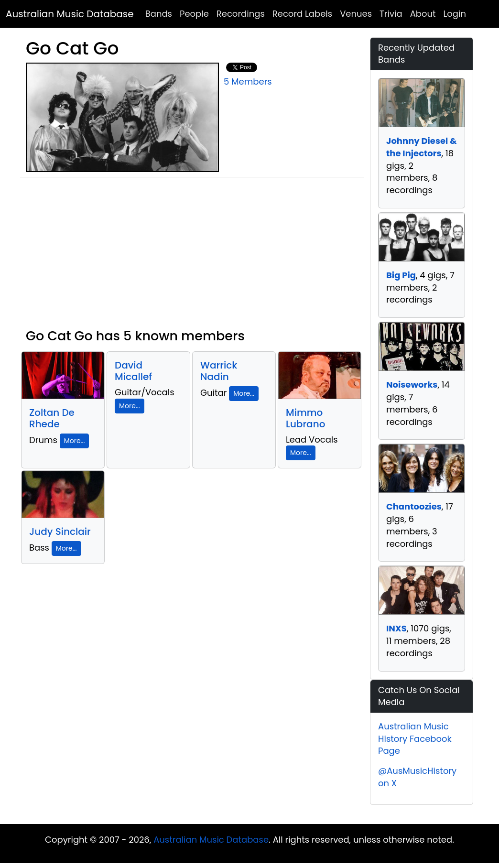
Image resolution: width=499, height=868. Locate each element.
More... (75, 441)
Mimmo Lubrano (305, 418)
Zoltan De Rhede (52, 418)
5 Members (248, 81)
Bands (159, 14)
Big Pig (401, 275)
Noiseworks (412, 385)
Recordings (241, 14)
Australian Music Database (70, 14)
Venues (356, 14)
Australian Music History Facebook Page (415, 738)
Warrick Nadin (219, 371)
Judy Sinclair (60, 532)
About (423, 14)
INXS (396, 628)
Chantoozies (414, 506)
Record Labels (302, 14)
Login (455, 14)
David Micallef (133, 371)
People (194, 14)
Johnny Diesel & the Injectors (422, 147)
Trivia (391, 14)
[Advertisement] (192, 257)
